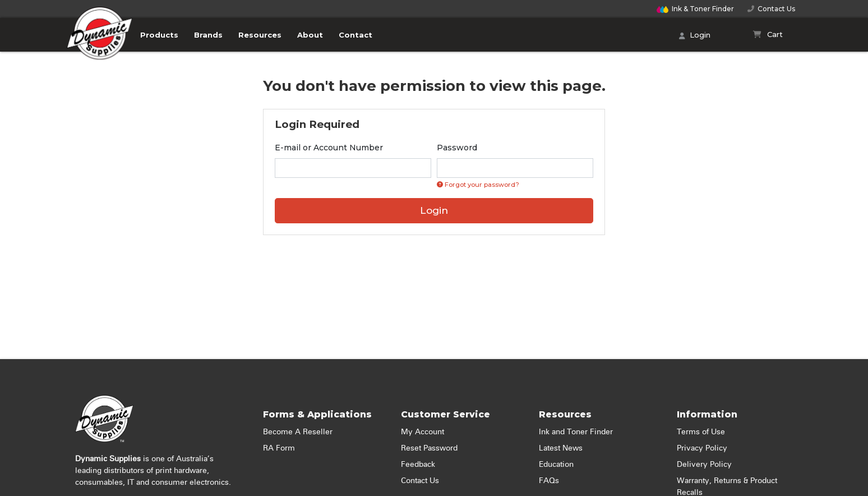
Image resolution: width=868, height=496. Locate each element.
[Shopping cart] (768, 35)
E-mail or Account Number (329, 148)
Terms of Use (701, 432)
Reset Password (429, 448)
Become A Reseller (298, 432)
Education (556, 465)
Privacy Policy (702, 448)
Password (457, 148)
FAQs (549, 481)
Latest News (561, 448)
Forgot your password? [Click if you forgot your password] (478, 185)
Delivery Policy (704, 465)
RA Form (279, 448)
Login (695, 36)
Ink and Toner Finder (576, 432)
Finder (695, 9)
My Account (423, 432)
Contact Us (771, 9)
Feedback (418, 465)
